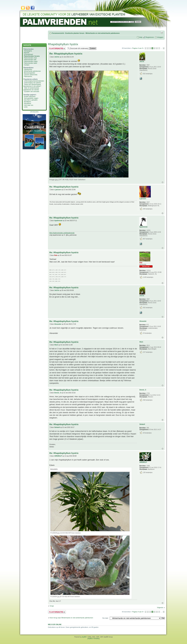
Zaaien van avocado (32, 91)
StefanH (57, 427)
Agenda (26, 53)
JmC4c (57, 57)
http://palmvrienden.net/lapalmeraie (62, 233)
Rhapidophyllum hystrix (63, 44)
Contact (27, 65)
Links (26, 107)
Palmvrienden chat (30, 58)
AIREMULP (58, 456)
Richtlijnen (27, 102)
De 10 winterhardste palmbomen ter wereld (31, 89)
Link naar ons (29, 105)
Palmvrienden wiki (30, 60)
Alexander (58, 324)
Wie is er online (55, 624)
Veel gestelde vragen (31, 98)
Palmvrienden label (30, 63)
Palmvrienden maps (31, 61)
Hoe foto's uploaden (31, 100)
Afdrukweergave (162, 33)
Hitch (56, 345)
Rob (56, 255)
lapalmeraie (58, 221)
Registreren (150, 37)
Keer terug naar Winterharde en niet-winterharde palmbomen (71, 618)
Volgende (160, 608)
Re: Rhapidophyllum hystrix (66, 54)
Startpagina (28, 51)
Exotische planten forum (75, 33)
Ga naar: (105, 618)
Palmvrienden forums (32, 56)
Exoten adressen (30, 96)
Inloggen (160, 37)
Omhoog (163, 182)
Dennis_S (58, 393)
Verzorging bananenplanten (35, 81)
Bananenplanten (30, 73)
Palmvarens (28, 76)
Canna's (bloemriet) (31, 75)
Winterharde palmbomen (32, 71)
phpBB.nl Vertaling (93, 639)
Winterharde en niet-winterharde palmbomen (102, 33)
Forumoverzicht (58, 33)
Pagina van (138, 48)
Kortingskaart (28, 54)
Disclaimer (28, 103)
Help (141, 37)
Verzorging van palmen (33, 83)
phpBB (84, 637)
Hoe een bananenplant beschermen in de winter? (32, 85)
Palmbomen (28, 69)
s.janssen (58, 190)
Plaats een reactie (57, 48)
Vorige (52, 606)
